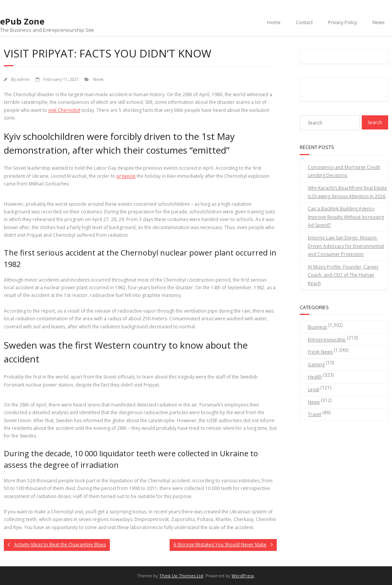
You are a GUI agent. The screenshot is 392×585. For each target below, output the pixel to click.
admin (23, 79)
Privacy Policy (343, 22)
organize (126, 176)
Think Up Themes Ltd (181, 576)
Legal (314, 389)
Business (317, 327)
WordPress (243, 576)
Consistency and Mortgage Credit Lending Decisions (344, 171)
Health (315, 377)
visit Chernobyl (64, 110)
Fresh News (320, 352)
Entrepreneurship (327, 340)
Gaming (316, 365)
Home (274, 22)
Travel (314, 414)
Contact (304, 22)
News (378, 22)
